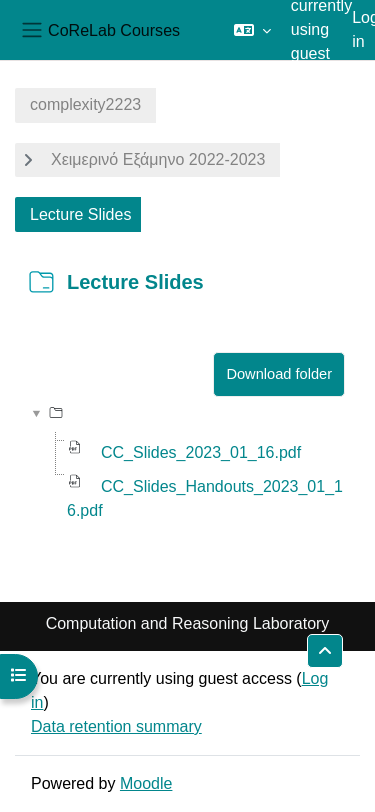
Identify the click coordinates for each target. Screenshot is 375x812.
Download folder (279, 374)
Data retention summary (116, 726)
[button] (252, 30)
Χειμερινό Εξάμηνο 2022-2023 (158, 159)
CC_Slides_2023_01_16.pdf (201, 452)
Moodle (146, 783)
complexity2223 (85, 104)
